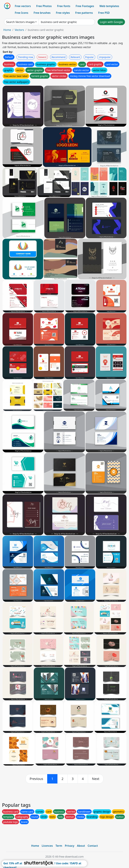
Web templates (109, 6)
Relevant (75, 57)
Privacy (70, 846)
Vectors (19, 30)
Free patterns (84, 13)
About (81, 846)
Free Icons (21, 13)
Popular (89, 57)
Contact (93, 846)
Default (9, 57)
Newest (42, 57)
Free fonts (64, 6)
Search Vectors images (20, 22)
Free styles (63, 13)
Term (59, 846)
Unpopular (105, 57)
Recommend (59, 57)
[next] (96, 779)
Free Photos (44, 6)
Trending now (26, 57)
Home (7, 30)
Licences (47, 846)
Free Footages (85, 6)
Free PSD (104, 13)
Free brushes (42, 13)
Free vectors (23, 6)
